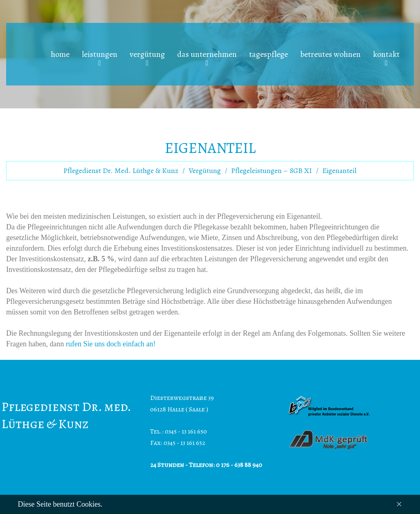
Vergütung (205, 171)
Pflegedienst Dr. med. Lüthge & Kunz (121, 171)
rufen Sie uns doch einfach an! (111, 344)
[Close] (399, 504)
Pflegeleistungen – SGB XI (272, 171)
